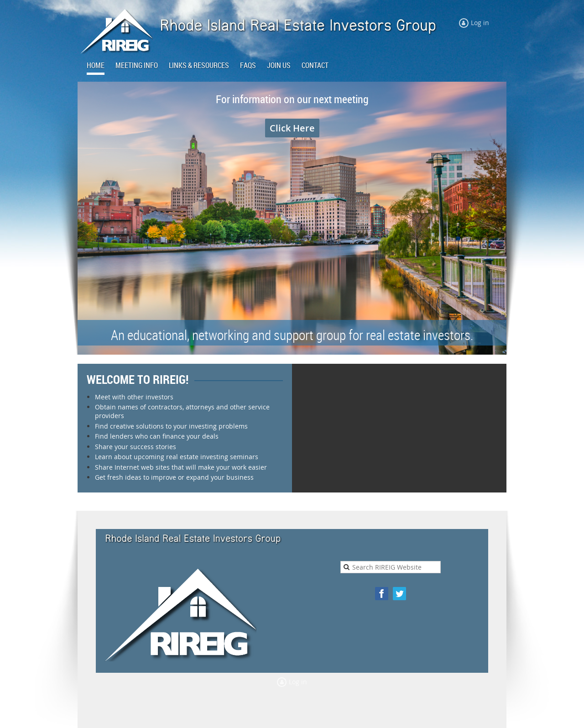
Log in (480, 23)
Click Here (292, 128)
